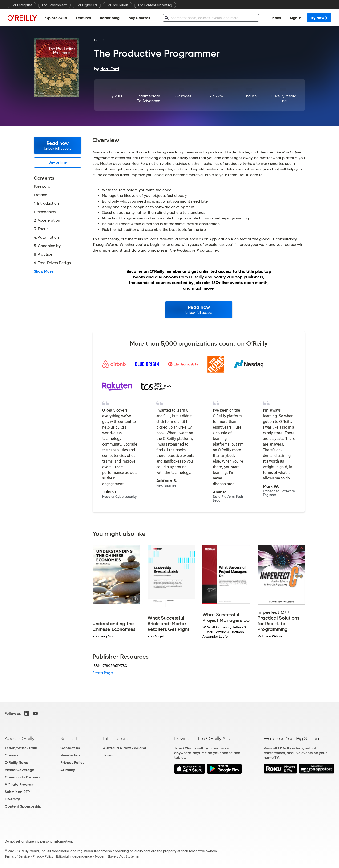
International (117, 738)
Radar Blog (110, 18)
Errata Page (103, 673)
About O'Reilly (20, 738)
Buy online (58, 162)
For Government (54, 5)
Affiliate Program (20, 784)
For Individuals (117, 5)
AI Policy (68, 770)
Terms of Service (17, 856)
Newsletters (70, 755)
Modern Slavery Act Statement (118, 856)
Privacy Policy (72, 763)
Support (69, 738)
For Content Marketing (155, 5)
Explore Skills (56, 18)
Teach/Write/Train (21, 748)
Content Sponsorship (23, 806)
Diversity (12, 799)
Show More (44, 271)
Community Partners (22, 777)
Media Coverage (19, 770)
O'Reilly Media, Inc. (284, 98)
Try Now (319, 18)
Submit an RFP (17, 792)
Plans (276, 18)
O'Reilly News (16, 763)
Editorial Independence (74, 856)
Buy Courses (139, 18)
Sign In (296, 18)
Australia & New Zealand (125, 748)
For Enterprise (22, 5)
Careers (12, 755)
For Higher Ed (87, 5)
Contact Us (70, 748)
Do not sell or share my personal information (38, 841)
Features (83, 18)
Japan (109, 755)
